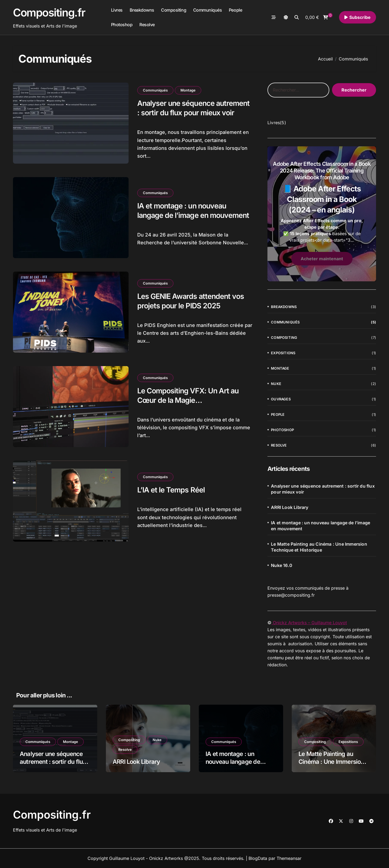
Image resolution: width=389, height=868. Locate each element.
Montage (188, 90)
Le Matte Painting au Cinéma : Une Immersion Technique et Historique (319, 547)
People (235, 10)
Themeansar (289, 858)
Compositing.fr (49, 13)
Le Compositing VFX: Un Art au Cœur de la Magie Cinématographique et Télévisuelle (195, 400)
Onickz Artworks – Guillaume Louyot (309, 623)
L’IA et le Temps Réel (171, 490)
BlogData (258, 858)
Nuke (276, 384)
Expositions (283, 353)
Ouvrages (281, 399)
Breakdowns (142, 10)
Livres (117, 10)
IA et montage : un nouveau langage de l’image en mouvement (321, 526)
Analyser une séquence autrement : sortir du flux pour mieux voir (195, 108)
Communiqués (208, 10)
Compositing (174, 10)
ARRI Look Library (290, 507)
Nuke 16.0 (282, 565)
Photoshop (122, 25)
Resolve (147, 25)
